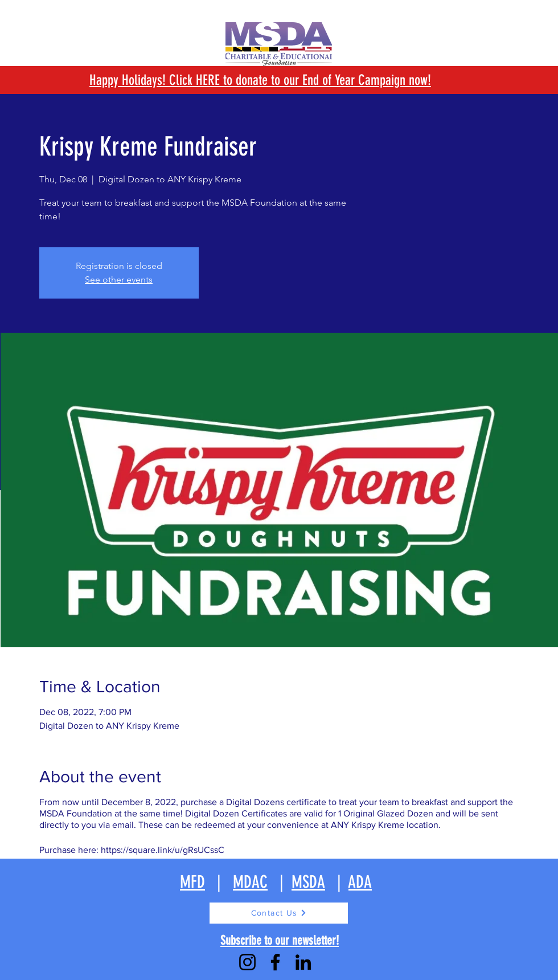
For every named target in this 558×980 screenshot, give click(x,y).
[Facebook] (275, 962)
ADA (360, 882)
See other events (119, 279)
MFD (192, 882)
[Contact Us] (279, 913)
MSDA (308, 882)
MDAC (250, 882)
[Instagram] (247, 962)
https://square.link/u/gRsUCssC (163, 850)
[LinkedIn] (303, 962)
